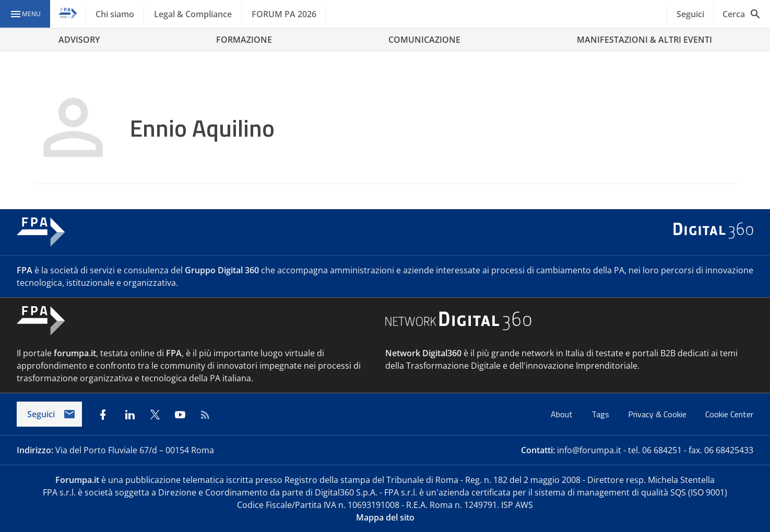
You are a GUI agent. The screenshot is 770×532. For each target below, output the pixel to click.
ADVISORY (79, 40)
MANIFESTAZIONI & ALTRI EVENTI (644, 40)
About (563, 414)
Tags (601, 414)
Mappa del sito (385, 517)
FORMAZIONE (244, 40)
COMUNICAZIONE (424, 40)
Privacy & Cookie (658, 414)
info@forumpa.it (589, 450)
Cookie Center (729, 414)
